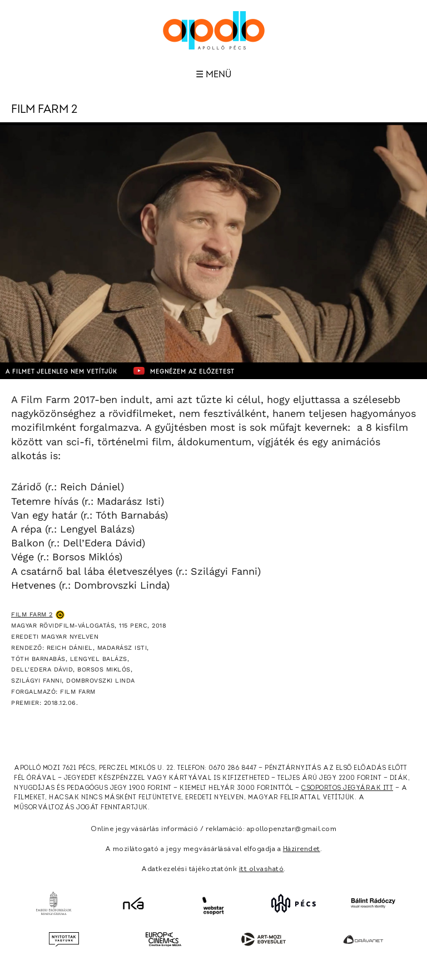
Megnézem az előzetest (184, 371)
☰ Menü (213, 74)
